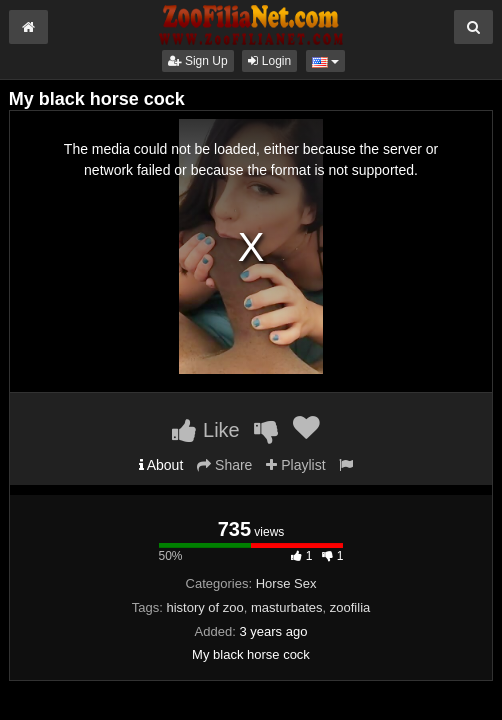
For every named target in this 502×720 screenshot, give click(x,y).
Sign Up (198, 61)
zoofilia (350, 607)
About (161, 465)
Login (269, 61)
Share (224, 465)
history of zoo (204, 607)
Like (205, 430)
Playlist (295, 465)
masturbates (287, 607)
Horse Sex (286, 583)
